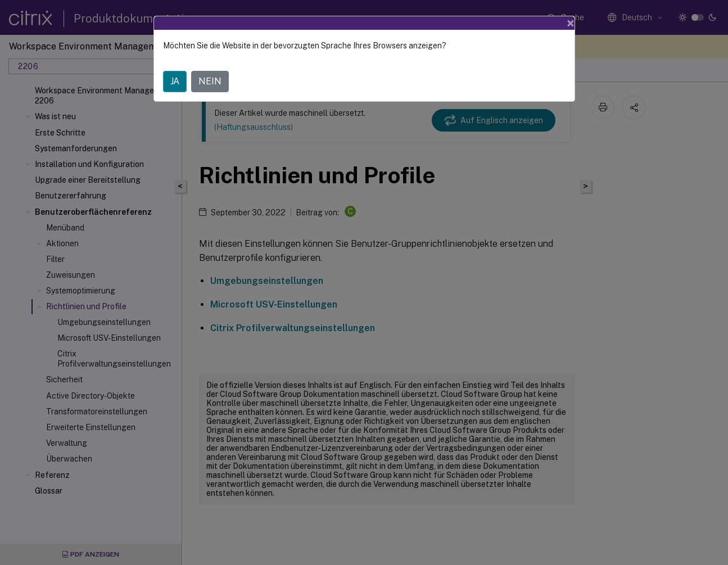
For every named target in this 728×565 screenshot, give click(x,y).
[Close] (571, 23)
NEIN (210, 81)
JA (175, 81)
